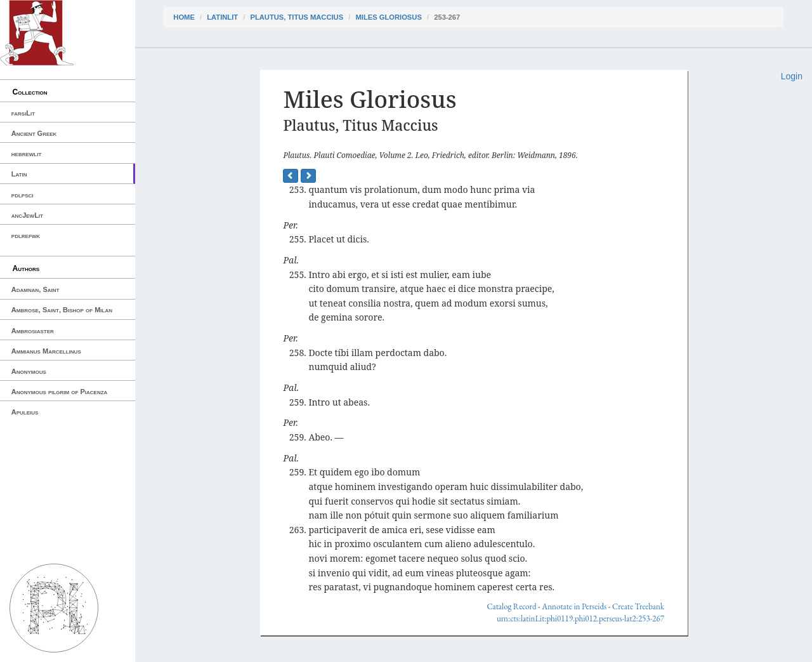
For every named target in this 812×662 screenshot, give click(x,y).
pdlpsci (23, 195)
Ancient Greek (34, 133)
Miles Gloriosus (388, 17)
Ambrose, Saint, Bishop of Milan (62, 310)
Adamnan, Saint (36, 289)
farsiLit (23, 113)
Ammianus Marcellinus (46, 351)
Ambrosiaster (33, 331)
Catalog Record (511, 606)
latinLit (222, 17)
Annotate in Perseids (574, 606)
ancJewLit (27, 215)
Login (792, 76)
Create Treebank (638, 606)
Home (184, 17)
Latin (19, 174)
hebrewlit (27, 154)
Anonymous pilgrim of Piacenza (60, 392)
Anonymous (29, 371)
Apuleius (25, 412)
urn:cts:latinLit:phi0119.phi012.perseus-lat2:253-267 (580, 619)
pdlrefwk (26, 235)
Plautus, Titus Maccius (297, 17)
